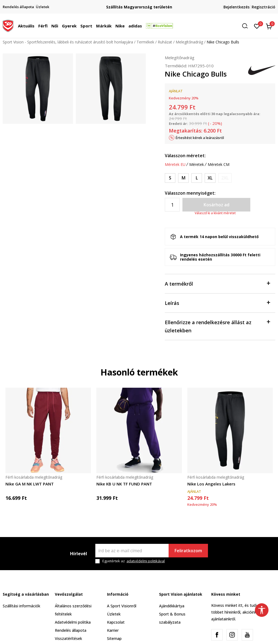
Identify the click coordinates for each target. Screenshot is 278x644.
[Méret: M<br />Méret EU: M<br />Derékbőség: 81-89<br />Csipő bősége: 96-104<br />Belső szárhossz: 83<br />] (183, 178)
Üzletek (114, 614)
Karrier (113, 630)
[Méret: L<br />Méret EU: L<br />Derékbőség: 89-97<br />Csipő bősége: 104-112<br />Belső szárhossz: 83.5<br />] (197, 178)
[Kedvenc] (257, 26)
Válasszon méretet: (185, 156)
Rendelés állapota (71, 630)
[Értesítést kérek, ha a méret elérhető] (225, 178)
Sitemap (114, 638)
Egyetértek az (134, 561)
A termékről (217, 283)
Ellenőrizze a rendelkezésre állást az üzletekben (217, 326)
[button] (247, 26)
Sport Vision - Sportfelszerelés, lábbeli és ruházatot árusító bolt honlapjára (68, 42)
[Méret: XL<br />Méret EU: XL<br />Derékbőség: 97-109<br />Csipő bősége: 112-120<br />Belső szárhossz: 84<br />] (210, 178)
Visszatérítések (68, 638)
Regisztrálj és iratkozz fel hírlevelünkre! (136, 5)
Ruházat (165, 42)
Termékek (145, 42)
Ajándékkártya (172, 606)
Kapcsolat (116, 622)
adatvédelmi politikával (146, 561)
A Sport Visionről (122, 606)
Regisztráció (263, 7)
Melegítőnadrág (189, 42)
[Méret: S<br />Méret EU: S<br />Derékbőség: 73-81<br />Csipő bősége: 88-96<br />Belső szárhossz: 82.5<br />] (170, 178)
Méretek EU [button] (175, 165)
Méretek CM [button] (219, 165)
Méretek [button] (197, 165)
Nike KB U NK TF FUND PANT (124, 484)
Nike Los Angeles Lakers (211, 484)
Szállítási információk (21, 606)
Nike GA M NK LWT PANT (30, 484)
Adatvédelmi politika (73, 622)
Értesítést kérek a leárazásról (200, 138)
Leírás (217, 303)
